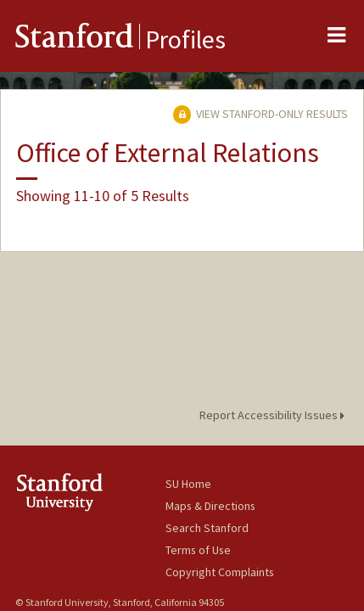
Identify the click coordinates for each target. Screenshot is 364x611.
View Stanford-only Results (260, 114)
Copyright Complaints (220, 572)
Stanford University (90, 492)
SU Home (188, 484)
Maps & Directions (210, 506)
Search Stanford (207, 528)
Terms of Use (198, 550)
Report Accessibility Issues (274, 415)
